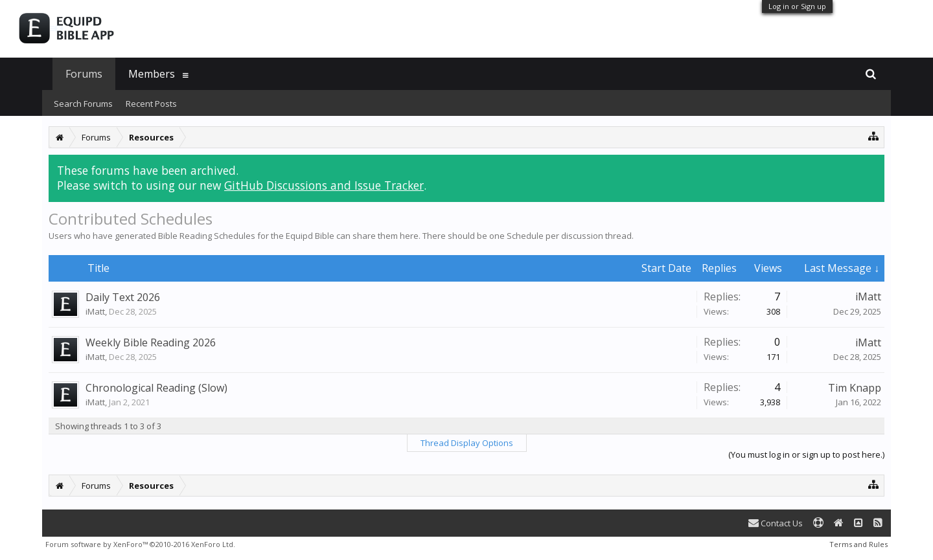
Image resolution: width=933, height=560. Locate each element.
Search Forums (83, 104)
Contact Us (776, 523)
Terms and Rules (858, 544)
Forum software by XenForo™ (140, 544)
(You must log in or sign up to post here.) (806, 454)
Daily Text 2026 (123, 297)
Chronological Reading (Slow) (156, 388)
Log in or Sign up (797, 6)
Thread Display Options (467, 443)
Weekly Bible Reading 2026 (151, 342)
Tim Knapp (855, 388)
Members (152, 74)
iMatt (95, 311)
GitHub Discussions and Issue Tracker (324, 185)
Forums (84, 74)
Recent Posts (151, 104)
